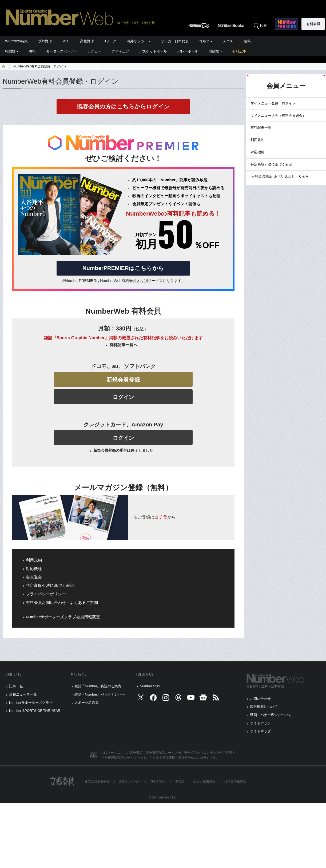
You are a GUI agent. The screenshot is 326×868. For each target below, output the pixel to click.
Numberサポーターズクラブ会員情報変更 (63, 617)
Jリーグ (110, 41)
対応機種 (34, 569)
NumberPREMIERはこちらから (123, 268)
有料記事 (239, 51)
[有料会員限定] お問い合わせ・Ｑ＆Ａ (280, 176)
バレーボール (188, 51)
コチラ (161, 517)
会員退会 (34, 577)
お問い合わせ (260, 699)
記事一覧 (16, 686)
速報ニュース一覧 (23, 694)
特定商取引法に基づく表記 (50, 586)
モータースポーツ (60, 51)
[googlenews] (203, 699)
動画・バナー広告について (271, 715)
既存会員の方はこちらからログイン (123, 106)
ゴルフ (204, 41)
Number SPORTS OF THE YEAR (35, 711)
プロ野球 (45, 41)
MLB (66, 41)
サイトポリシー (262, 723)
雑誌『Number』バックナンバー (100, 694)
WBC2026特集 (16, 41)
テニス (228, 41)
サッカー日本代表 (175, 41)
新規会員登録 (123, 380)
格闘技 (10, 51)
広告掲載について (264, 707)
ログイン (123, 397)
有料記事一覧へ (123, 345)
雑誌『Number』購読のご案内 (98, 686)
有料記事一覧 (261, 128)
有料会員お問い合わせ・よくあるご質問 (62, 603)
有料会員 (313, 24)
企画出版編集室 (204, 781)
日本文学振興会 (235, 781)
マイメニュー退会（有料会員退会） (278, 116)
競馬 (247, 41)
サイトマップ (260, 731)
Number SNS (150, 686)
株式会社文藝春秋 (97, 781)
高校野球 (87, 41)
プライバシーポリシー (46, 594)
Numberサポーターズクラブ (31, 703)
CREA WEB (158, 781)
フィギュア (120, 51)
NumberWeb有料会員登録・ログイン (40, 66)
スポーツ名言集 (87, 703)
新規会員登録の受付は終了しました (123, 450)
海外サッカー (137, 41)
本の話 (180, 781)
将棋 (32, 51)
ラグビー (94, 51)
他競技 (214, 51)
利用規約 (34, 560)
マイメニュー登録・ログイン (273, 103)
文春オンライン (130, 781)
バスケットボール (153, 51)
